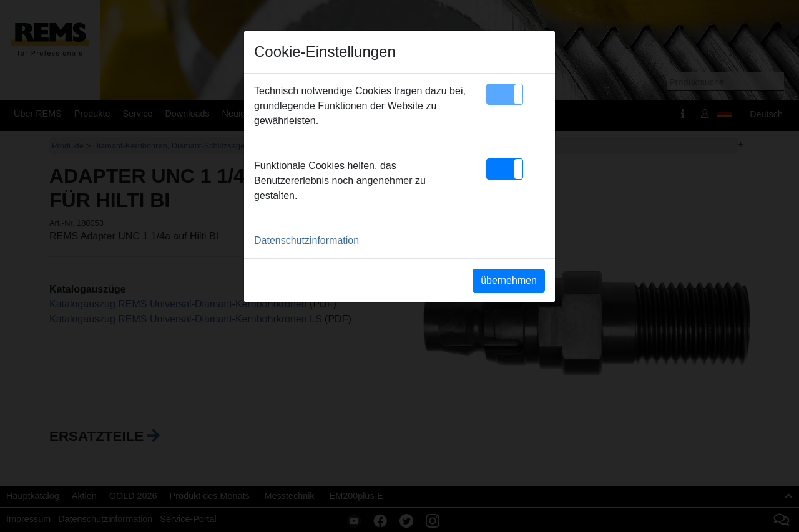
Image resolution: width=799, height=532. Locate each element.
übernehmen (509, 280)
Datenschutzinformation (306, 240)
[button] (505, 94)
